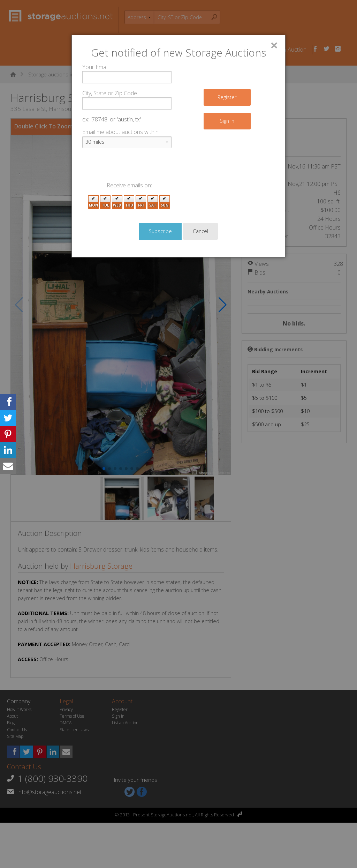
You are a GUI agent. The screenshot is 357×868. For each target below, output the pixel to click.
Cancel (200, 13)
